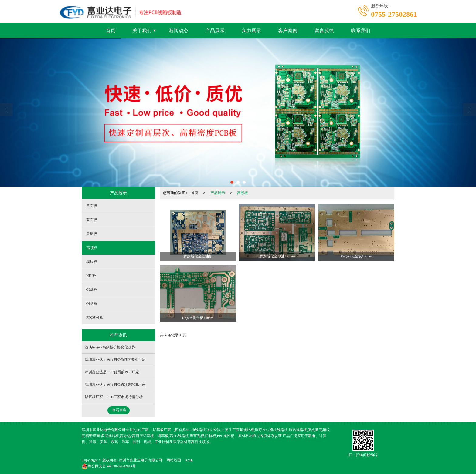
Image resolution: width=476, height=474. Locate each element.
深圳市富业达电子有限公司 (141, 460)
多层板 (92, 234)
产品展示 (215, 30)
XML (189, 460)
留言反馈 (324, 30)
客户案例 (288, 30)
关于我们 (142, 30)
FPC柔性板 (95, 318)
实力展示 (251, 30)
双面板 (92, 220)
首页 (110, 30)
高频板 (243, 193)
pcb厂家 (143, 430)
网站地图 (174, 460)
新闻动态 (178, 30)
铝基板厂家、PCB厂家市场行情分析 (114, 397)
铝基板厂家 (162, 430)
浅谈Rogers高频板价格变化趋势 (110, 347)
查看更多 (119, 410)
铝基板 (92, 290)
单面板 (92, 206)
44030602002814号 (109, 466)
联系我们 (361, 30)
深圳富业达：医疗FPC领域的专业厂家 (115, 360)
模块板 (92, 262)
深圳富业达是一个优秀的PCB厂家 (112, 372)
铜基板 (92, 304)
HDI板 (91, 276)
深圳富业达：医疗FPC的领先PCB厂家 (115, 385)
